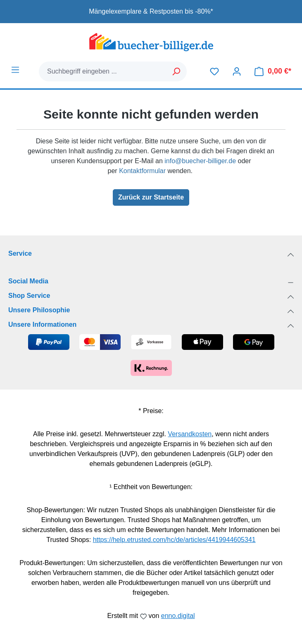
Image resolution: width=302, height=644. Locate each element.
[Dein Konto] (237, 71)
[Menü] (15, 70)
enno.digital (178, 616)
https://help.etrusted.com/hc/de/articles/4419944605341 (174, 540)
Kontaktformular (142, 171)
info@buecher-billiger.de (200, 161)
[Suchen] (177, 71)
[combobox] (103, 71)
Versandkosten (190, 434)
